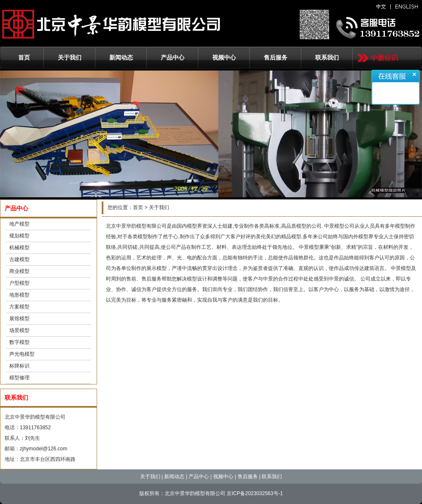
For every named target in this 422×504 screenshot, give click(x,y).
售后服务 (276, 57)
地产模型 (19, 224)
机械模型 (19, 248)
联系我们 (327, 57)
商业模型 (19, 271)
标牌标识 (19, 366)
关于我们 (70, 57)
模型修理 (19, 378)
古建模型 (19, 259)
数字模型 (19, 342)
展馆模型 (19, 319)
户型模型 (19, 283)
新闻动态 (121, 57)
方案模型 (19, 307)
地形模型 (19, 295)
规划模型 (19, 236)
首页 (24, 57)
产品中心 (173, 57)
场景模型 (19, 330)
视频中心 (224, 57)
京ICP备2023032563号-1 (255, 493)
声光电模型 (22, 354)
